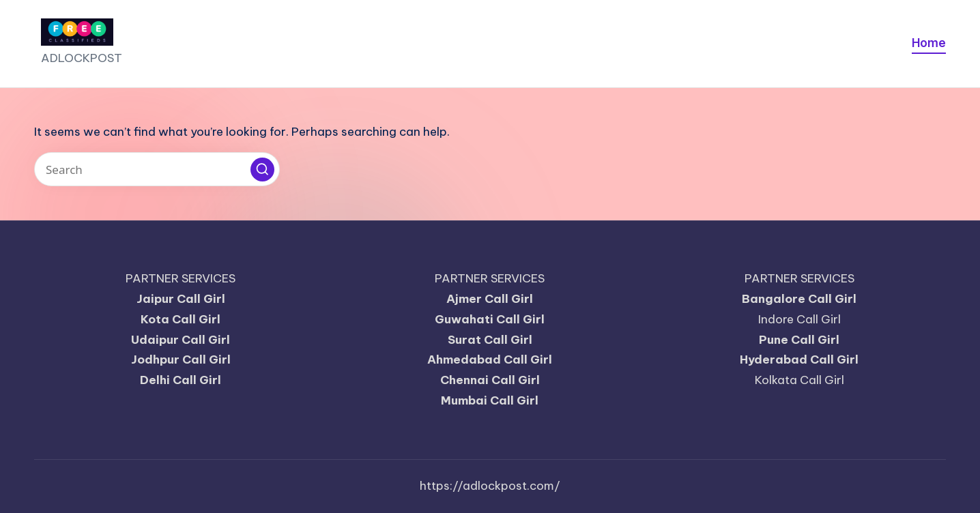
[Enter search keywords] (157, 169)
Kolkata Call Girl (799, 380)
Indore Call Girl (799, 319)
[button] (262, 170)
